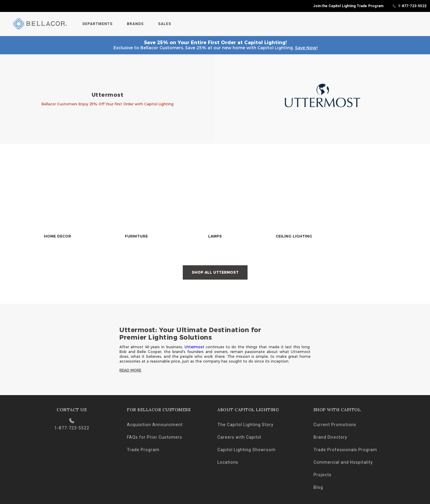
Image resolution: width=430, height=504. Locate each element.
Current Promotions (335, 425)
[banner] (215, 99)
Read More (130, 370)
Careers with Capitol (239, 437)
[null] (57, 206)
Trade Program (143, 450)
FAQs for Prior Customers (155, 437)
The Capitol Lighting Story (245, 425)
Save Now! (306, 48)
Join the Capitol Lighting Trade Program (348, 6)
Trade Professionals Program (345, 450)
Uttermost (194, 347)
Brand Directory (330, 437)
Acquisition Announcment (155, 425)
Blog (318, 487)
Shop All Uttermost (215, 272)
